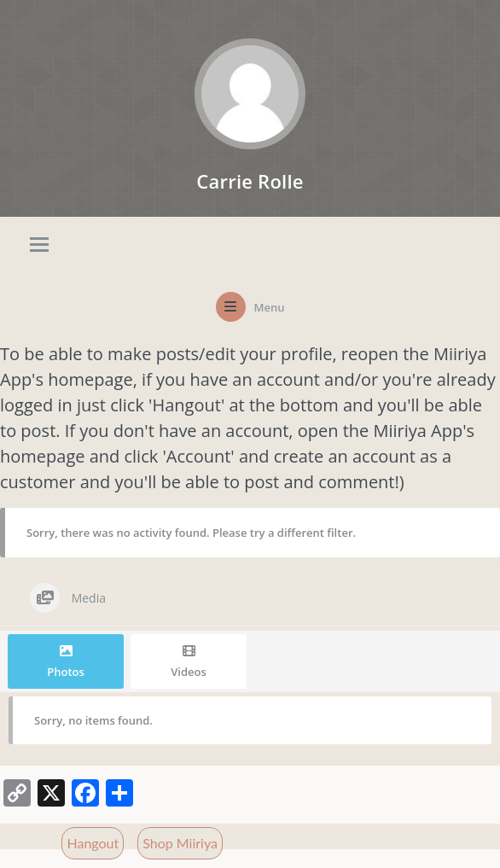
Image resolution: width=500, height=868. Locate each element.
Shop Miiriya (180, 843)
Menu (270, 307)
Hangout (93, 843)
